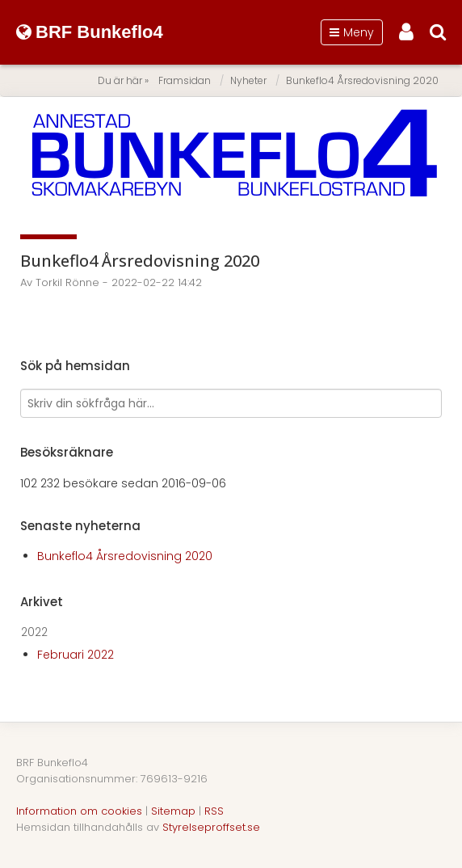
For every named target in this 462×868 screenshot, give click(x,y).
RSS (214, 811)
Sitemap (173, 811)
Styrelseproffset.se (211, 827)
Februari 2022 (76, 655)
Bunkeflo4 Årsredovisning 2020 (362, 80)
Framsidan (185, 80)
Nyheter (248, 80)
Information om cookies (79, 811)
